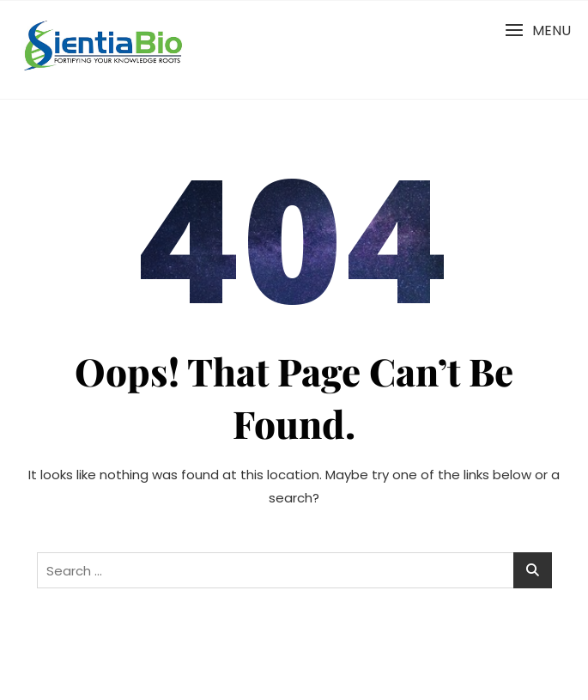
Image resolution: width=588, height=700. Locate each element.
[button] (538, 30)
